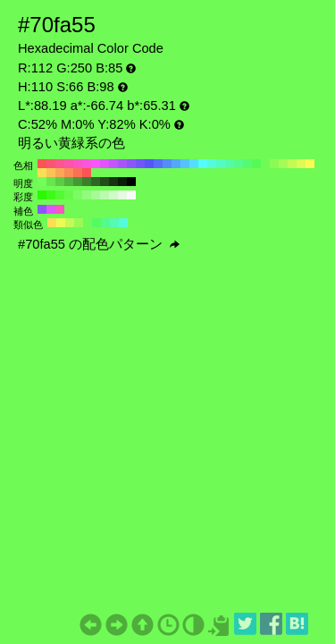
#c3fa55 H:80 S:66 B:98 (292, 164)
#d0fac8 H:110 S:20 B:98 (113, 195)
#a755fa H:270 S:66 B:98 (122, 164)
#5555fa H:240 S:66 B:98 (149, 164)
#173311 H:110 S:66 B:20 (113, 182)
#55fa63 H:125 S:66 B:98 (96, 223)
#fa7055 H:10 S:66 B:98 (78, 173)
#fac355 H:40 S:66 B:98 (51, 173)
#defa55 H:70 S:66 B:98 (301, 164)
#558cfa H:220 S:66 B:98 (167, 164)
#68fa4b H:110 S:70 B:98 (69, 195)
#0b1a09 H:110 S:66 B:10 (122, 182)
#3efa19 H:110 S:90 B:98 (51, 195)
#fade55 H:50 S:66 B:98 (42, 173)
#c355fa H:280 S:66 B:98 (113, 164)
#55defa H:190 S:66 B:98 (194, 164)
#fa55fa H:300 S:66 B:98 (96, 164)
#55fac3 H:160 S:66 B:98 (221, 164)
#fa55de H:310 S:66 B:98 (87, 164)
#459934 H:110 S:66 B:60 (78, 182)
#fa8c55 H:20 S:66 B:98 (69, 173)
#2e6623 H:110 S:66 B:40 (96, 182)
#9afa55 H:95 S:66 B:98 (79, 223)
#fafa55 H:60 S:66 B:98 (310, 164)
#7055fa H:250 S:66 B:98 (140, 164)
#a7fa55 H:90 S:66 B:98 (283, 164)
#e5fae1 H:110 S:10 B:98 (122, 195)
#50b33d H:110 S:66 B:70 (69, 182)
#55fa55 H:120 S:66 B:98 (256, 164)
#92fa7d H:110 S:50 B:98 (87, 195)
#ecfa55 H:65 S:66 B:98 (61, 223)
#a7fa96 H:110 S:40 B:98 (96, 195)
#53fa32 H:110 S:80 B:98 (60, 195)
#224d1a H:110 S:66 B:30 (105, 182)
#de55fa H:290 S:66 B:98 (105, 164)
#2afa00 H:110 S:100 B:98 (42, 195)
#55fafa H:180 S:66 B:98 (203, 164)
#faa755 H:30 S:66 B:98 (60, 173)
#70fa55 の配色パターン (99, 244)
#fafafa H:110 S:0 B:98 (131, 195)
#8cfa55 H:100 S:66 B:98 (274, 164)
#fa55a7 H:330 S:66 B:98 (69, 164)
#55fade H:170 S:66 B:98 (212, 164)
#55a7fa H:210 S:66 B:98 (176, 164)
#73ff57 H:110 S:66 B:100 (42, 182)
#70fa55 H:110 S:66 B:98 (265, 164)
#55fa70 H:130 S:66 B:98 (247, 164)
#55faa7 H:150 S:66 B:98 (230, 164)
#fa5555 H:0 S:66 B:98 (87, 173)
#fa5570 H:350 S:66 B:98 (51, 164)
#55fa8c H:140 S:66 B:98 (239, 164)
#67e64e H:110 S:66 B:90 (51, 182)
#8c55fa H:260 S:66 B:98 (131, 164)
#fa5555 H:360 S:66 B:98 (42, 164)
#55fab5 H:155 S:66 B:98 (114, 223)
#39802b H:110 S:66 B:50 (87, 182)
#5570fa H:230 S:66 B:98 (158, 164)
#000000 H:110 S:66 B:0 (131, 182)
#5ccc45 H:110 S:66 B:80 (60, 182)
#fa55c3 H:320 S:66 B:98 (78, 164)
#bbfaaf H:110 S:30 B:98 (105, 195)
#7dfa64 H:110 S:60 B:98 (78, 195)
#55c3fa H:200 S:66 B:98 (185, 164)
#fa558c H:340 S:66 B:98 (60, 164)
